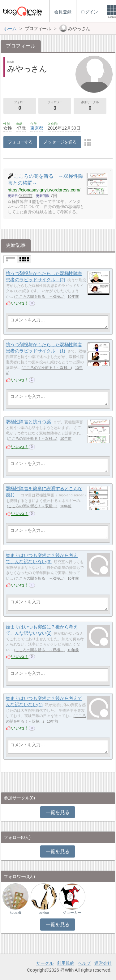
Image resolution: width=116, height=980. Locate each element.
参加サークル (90, 106)
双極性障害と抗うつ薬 (28, 422)
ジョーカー (72, 913)
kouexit (16, 913)
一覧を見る (58, 812)
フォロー (20, 106)
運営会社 (103, 963)
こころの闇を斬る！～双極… (40, 297)
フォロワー (55, 106)
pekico (44, 913)
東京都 (37, 128)
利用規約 (66, 963)
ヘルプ (84, 963)
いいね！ (20, 303)
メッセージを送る (60, 142)
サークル (45, 963)
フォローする (20, 142)
